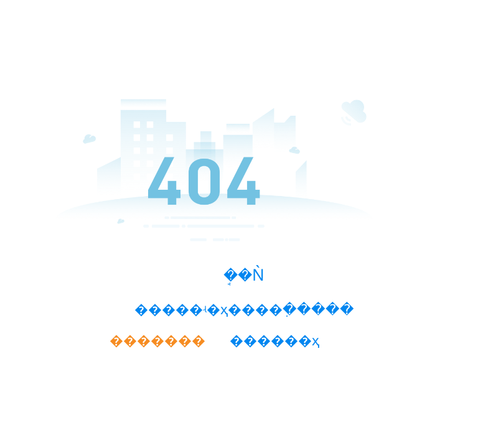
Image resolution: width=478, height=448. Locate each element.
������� (157, 341)
